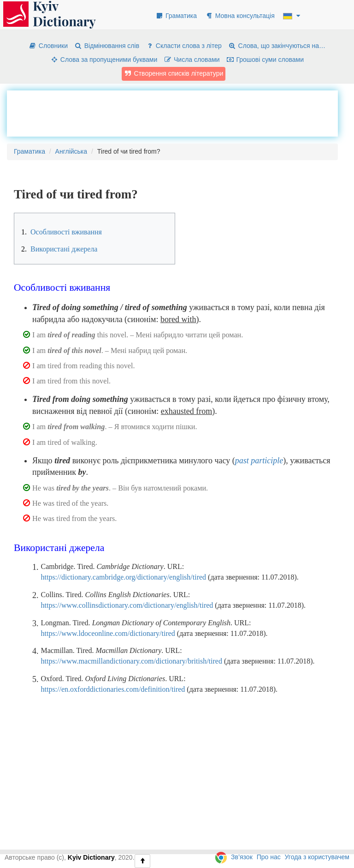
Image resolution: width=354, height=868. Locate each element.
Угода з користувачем (317, 857)
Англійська (71, 151)
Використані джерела (59, 249)
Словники (48, 46)
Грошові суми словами (265, 60)
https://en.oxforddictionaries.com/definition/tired (113, 689)
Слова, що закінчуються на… (277, 46)
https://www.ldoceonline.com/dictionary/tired (108, 633)
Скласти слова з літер (184, 46)
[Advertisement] (172, 114)
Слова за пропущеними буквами (104, 60)
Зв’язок (242, 857)
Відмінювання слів (107, 46)
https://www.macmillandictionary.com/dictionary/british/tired (132, 661)
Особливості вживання (62, 232)
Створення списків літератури (174, 73)
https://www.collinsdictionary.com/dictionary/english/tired (127, 605)
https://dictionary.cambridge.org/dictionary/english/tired (124, 577)
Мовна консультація (240, 16)
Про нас (269, 857)
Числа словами (192, 60)
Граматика (176, 16)
